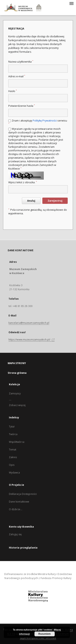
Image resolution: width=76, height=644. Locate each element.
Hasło (13, 91)
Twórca (13, 434)
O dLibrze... (16, 509)
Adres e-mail (17, 76)
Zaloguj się (15, 534)
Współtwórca (17, 442)
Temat (13, 450)
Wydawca (14, 473)
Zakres (13, 457)
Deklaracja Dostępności (23, 494)
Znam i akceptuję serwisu (38, 122)
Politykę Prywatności (45, 121)
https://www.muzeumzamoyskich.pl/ (32, 340)
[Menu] (71, 3)
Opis (12, 465)
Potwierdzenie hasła (22, 106)
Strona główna (17, 373)
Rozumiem (44, 634)
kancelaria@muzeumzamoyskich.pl (29, 323)
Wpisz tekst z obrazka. (23, 182)
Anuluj (31, 201)
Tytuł (12, 427)
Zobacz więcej (17, 405)
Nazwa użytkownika (21, 62)
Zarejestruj (55, 201)
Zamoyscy (15, 393)
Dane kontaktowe (19, 502)
